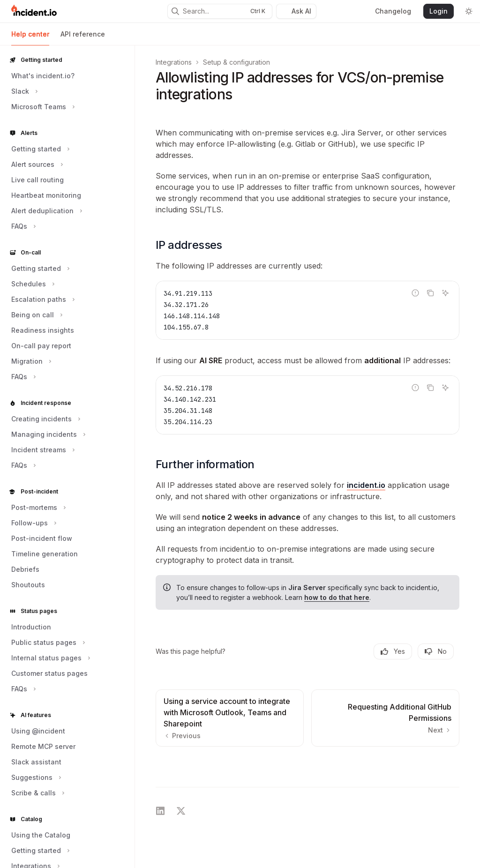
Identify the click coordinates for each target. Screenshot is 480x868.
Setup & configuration (236, 62)
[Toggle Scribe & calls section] (37, 793)
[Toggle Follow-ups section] (33, 523)
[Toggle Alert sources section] (36, 165)
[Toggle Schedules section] (32, 284)
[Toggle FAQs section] (22, 226)
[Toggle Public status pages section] (47, 643)
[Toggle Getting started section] (39, 149)
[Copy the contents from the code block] (430, 293)
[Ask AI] (445, 293)
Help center (30, 38)
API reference (83, 38)
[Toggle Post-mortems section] (37, 508)
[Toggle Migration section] (30, 361)
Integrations (174, 62)
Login (439, 11)
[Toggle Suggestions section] (35, 778)
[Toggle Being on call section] (36, 315)
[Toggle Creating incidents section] (45, 419)
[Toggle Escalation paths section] (42, 299)
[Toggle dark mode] (469, 11)
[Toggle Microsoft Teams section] (42, 107)
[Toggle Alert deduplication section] (46, 211)
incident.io (366, 485)
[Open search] (220, 11)
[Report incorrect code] (415, 293)
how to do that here (337, 597)
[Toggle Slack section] (23, 91)
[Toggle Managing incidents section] (47, 434)
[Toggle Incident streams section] (42, 450)
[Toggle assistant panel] (296, 11)
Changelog (393, 11)
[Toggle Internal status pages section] (50, 658)
